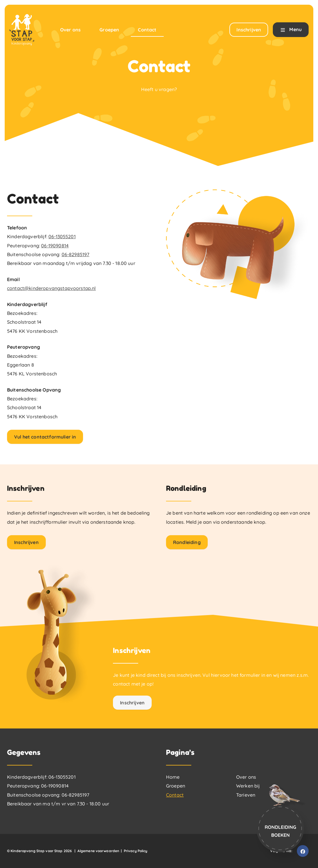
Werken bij (248, 786)
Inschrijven (26, 542)
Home (173, 777)
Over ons (246, 777)
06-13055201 (62, 236)
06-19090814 (55, 246)
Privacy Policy (136, 851)
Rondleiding (187, 542)
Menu (291, 30)
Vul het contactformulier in (45, 437)
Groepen (176, 786)
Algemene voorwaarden (98, 851)
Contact (175, 795)
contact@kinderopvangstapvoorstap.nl (51, 288)
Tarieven (246, 795)
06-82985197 (76, 254)
